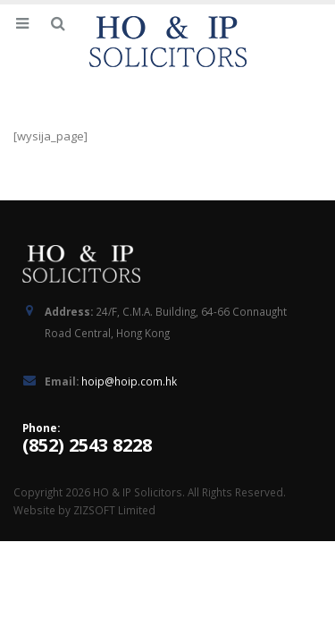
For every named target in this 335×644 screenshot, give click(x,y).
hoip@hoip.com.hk (129, 381)
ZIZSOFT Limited (114, 510)
